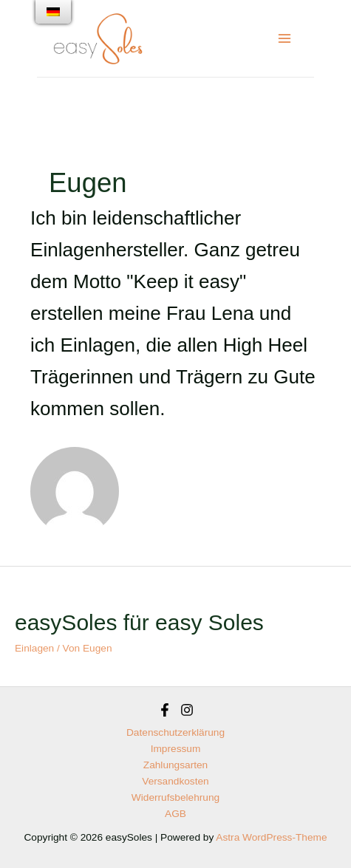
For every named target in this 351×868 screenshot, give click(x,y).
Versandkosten (175, 781)
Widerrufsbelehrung (175, 797)
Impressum (176, 749)
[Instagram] (187, 710)
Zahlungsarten (175, 765)
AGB (175, 814)
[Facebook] (165, 710)
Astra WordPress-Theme (271, 837)
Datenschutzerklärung (175, 732)
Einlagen (34, 648)
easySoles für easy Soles (139, 622)
